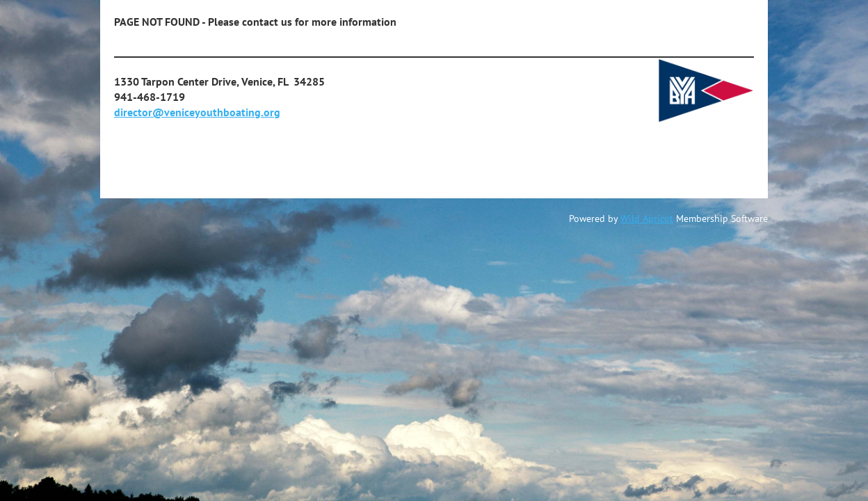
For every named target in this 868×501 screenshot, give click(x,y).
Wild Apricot (647, 218)
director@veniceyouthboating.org (197, 112)
